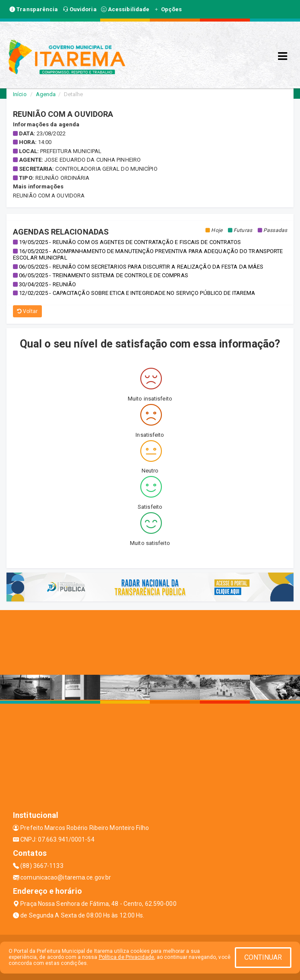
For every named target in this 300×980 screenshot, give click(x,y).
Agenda (46, 94)
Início (20, 94)
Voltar (27, 311)
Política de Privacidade (126, 957)
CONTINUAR (263, 957)
